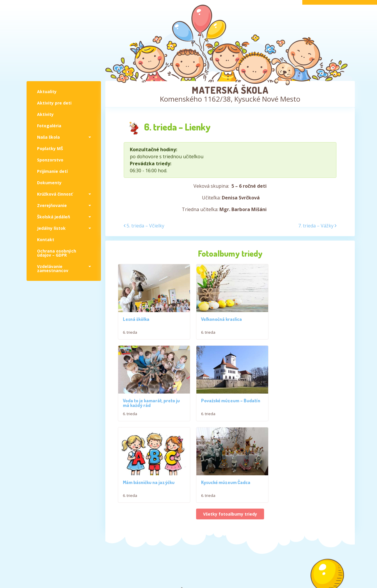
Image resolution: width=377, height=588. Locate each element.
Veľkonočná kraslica (220, 318)
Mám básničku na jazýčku (225, 399)
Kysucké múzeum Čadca (301, 399)
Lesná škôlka (136, 318)
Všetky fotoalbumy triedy (230, 430)
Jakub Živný (341, 570)
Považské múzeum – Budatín (152, 399)
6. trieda (130, 331)
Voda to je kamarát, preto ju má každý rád (305, 320)
